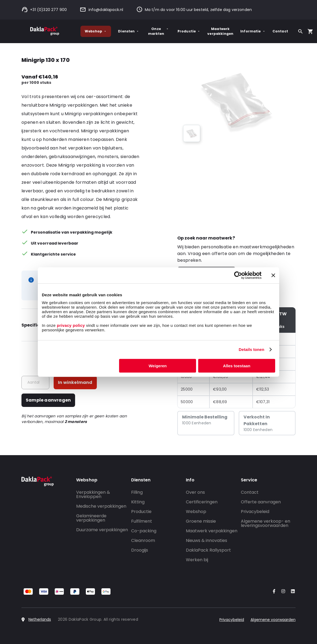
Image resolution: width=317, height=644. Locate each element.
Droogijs (140, 550)
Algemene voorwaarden (273, 620)
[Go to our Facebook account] (273, 592)
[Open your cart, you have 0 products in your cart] (310, 31)
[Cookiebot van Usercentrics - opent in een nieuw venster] (238, 275)
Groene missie (201, 521)
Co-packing (144, 531)
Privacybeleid (255, 512)
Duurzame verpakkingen (102, 530)
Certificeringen (202, 502)
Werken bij (197, 560)
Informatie (253, 31)
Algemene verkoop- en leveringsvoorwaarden (266, 523)
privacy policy (70, 325)
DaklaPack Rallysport (208, 550)
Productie (189, 31)
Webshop (96, 31)
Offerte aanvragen (261, 502)
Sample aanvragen (48, 400)
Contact (280, 31)
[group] (191, 133)
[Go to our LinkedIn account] (291, 592)
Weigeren (158, 366)
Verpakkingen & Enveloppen (93, 494)
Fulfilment (142, 521)
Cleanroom (143, 540)
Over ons (195, 492)
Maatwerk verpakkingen (220, 31)
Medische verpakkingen (101, 506)
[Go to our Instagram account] (282, 592)
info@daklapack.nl (101, 10)
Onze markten (158, 31)
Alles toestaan (237, 366)
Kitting (138, 502)
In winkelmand (75, 382)
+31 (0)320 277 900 (44, 10)
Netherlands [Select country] (40, 619)
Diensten (129, 31)
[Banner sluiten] (273, 275)
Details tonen (251, 349)
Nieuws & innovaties (207, 540)
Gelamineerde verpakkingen (91, 518)
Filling (137, 492)
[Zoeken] (300, 31)
